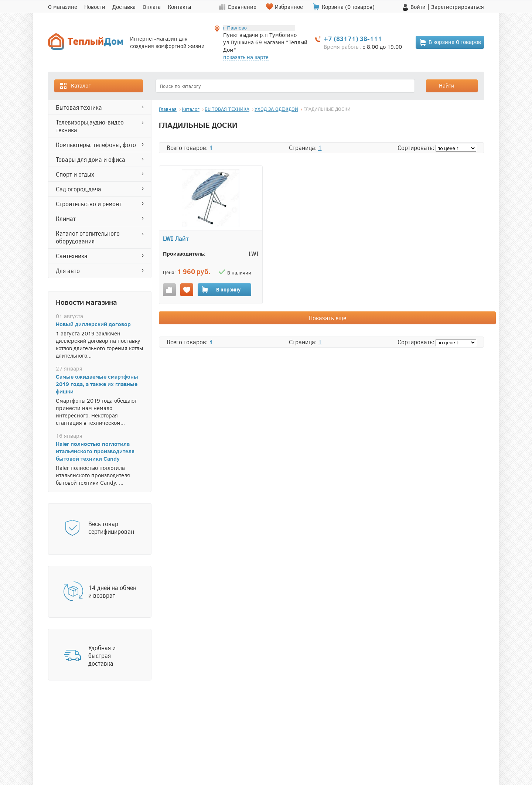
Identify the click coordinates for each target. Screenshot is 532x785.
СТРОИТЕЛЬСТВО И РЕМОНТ (89, 204)
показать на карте (246, 57)
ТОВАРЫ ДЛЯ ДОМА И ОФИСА (91, 159)
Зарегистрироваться (458, 7)
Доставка (124, 7)
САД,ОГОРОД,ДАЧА (79, 189)
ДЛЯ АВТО (68, 271)
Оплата (152, 7)
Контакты (179, 7)
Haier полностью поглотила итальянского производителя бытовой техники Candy (95, 451)
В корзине (450, 42)
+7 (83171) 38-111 (353, 39)
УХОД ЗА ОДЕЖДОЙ (276, 109)
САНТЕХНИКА (72, 256)
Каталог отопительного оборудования (88, 237)
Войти (418, 7)
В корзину (221, 290)
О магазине (63, 7)
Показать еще (328, 318)
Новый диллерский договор (93, 324)
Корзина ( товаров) (348, 7)
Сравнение (242, 7)
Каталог (75, 86)
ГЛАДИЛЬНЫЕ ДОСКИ (327, 109)
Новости (95, 7)
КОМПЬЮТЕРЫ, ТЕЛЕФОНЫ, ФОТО (96, 145)
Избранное (289, 7)
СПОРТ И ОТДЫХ (75, 174)
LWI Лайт (176, 238)
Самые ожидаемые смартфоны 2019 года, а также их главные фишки (97, 384)
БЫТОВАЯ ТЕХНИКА (79, 107)
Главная (168, 109)
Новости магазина (86, 302)
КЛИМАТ (66, 219)
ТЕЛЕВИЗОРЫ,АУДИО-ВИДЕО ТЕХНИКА (90, 126)
